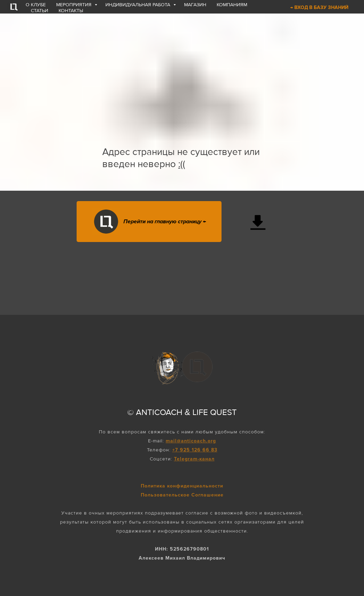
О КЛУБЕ (36, 5)
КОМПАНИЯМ (232, 5)
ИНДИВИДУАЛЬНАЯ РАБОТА (138, 5)
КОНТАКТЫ (71, 11)
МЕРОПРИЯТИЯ (75, 5)
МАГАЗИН (195, 5)
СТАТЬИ (40, 11)
